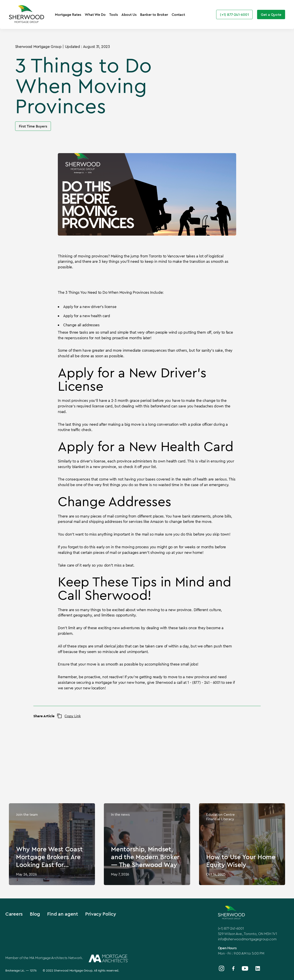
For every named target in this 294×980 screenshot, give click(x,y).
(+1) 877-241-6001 (231, 928)
